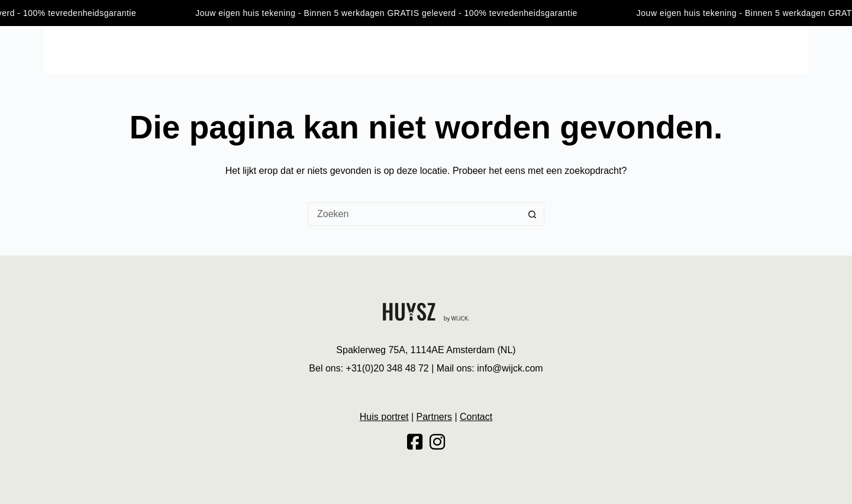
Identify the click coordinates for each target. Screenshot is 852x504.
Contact (790, 49)
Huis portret (731, 49)
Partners (434, 417)
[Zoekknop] (532, 214)
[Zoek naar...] (414, 214)
